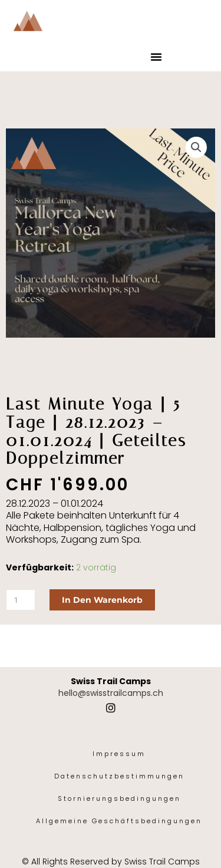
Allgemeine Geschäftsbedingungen (119, 821)
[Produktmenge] (21, 600)
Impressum (119, 754)
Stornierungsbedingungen (119, 798)
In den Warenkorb (102, 600)
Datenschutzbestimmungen (119, 776)
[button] (156, 57)
